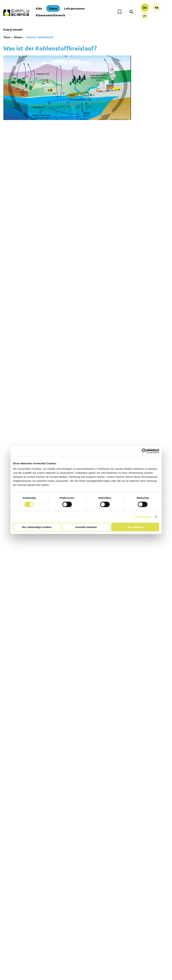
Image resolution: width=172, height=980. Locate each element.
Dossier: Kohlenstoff (39, 37)
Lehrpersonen (74, 8)
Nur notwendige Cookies (37, 527)
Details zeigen (144, 517)
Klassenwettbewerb (50, 15)
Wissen (18, 37)
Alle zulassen (135, 527)
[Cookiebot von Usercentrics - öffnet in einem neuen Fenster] (144, 451)
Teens (53, 8)
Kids (39, 8)
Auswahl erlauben (86, 527)
